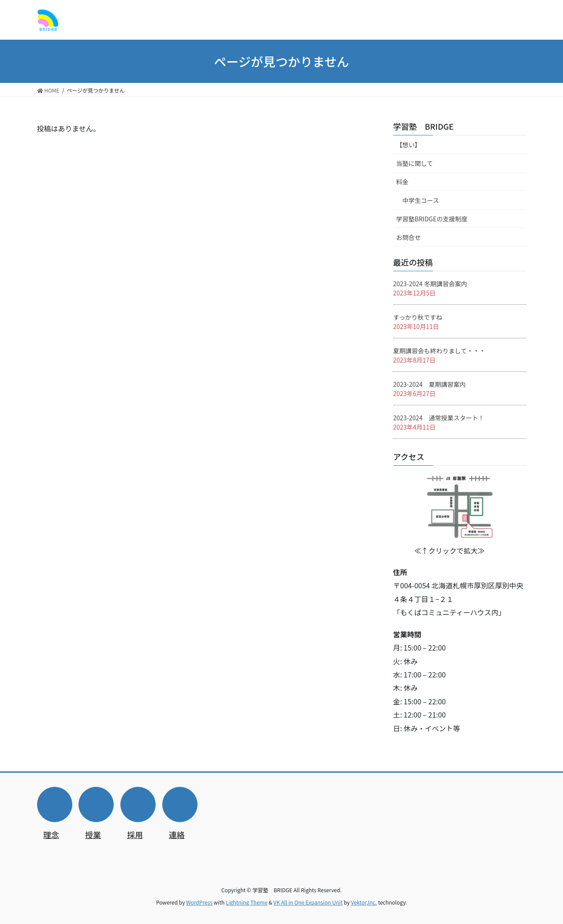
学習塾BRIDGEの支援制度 (432, 219)
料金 (403, 182)
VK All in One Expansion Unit (308, 902)
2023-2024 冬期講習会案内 (430, 284)
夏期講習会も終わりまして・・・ (440, 351)
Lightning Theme (247, 902)
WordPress (199, 902)
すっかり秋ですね (418, 317)
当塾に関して (415, 163)
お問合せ (409, 237)
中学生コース (421, 200)
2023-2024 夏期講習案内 (430, 384)
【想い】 (409, 145)
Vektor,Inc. (364, 902)
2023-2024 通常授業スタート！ (439, 418)
